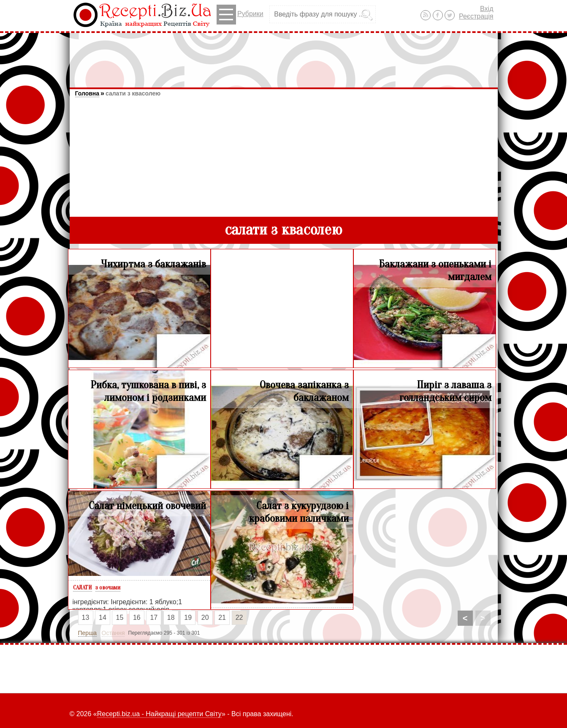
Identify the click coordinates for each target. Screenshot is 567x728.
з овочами (108, 588)
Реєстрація (476, 16)
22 (239, 618)
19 (188, 618)
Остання (113, 633)
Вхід (487, 9)
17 (154, 618)
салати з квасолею (133, 93)
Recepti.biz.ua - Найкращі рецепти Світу (159, 714)
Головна (87, 93)
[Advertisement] (284, 56)
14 (103, 618)
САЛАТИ (83, 588)
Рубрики (240, 15)
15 (120, 618)
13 (86, 618)
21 (222, 618)
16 (137, 618)
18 (171, 618)
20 (205, 618)
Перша (88, 633)
